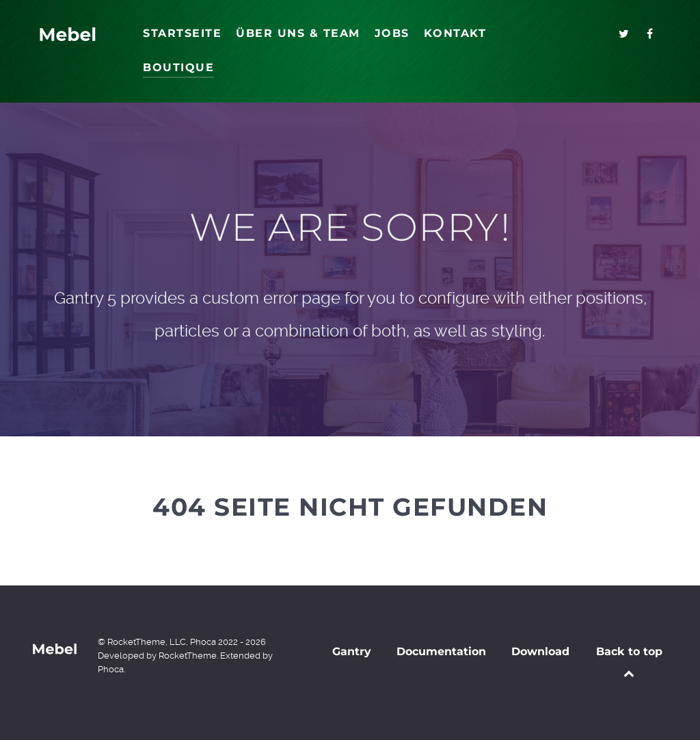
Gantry (352, 651)
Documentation (441, 651)
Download (540, 651)
